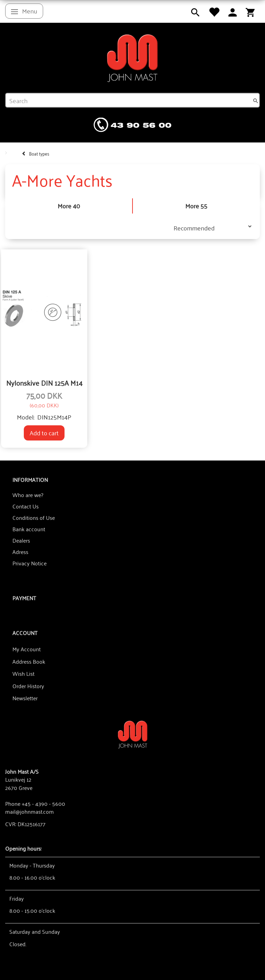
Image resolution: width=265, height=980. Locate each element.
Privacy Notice (30, 563)
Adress (20, 552)
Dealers (21, 540)
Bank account (29, 529)
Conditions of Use (34, 517)
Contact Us (26, 506)
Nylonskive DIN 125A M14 (44, 383)
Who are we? (28, 495)
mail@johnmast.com (30, 811)
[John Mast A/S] (133, 734)
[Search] (256, 100)
